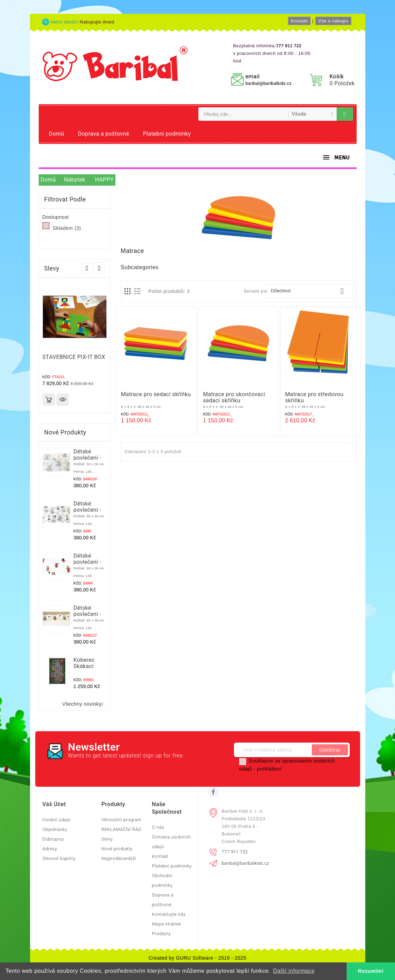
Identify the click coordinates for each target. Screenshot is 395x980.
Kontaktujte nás (169, 914)
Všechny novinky (84, 704)
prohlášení (269, 769)
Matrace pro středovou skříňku (314, 397)
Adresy (50, 849)
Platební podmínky (167, 134)
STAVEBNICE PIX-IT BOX (74, 357)
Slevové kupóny (59, 858)
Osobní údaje (57, 820)
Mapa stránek (166, 924)
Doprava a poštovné (104, 134)
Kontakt (299, 21)
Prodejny (161, 934)
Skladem (67, 228)
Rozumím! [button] (371, 971)
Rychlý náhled (63, 400)
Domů (57, 134)
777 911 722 (235, 852)
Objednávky (55, 829)
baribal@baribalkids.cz (268, 83)
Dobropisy (53, 839)
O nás (158, 827)
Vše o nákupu (333, 21)
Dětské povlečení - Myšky (88, 510)
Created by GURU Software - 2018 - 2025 (198, 958)
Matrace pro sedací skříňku (156, 394)
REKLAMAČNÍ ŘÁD (121, 829)
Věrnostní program (121, 820)
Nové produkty (117, 849)
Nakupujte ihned (97, 22)
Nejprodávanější (119, 858)
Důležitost (310, 291)
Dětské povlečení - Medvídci (88, 562)
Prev (87, 268)
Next (99, 268)
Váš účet (54, 804)
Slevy (107, 839)
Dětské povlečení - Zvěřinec (88, 458)
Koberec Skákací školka (84, 666)
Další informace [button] (294, 971)
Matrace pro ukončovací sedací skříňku (234, 397)
